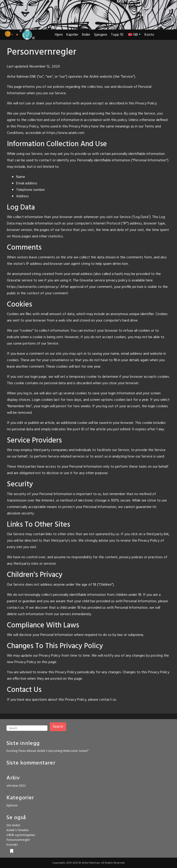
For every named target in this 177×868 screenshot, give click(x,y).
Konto (149, 35)
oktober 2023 (16, 786)
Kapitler (72, 35)
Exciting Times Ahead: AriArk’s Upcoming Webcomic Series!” (48, 751)
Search (58, 727)
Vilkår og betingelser (21, 835)
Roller (86, 35)
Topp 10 (117, 35)
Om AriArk (13, 825)
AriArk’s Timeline (18, 830)
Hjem (59, 35)
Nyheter (12, 806)
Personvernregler (18, 840)
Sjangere (101, 35)
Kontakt (12, 845)
